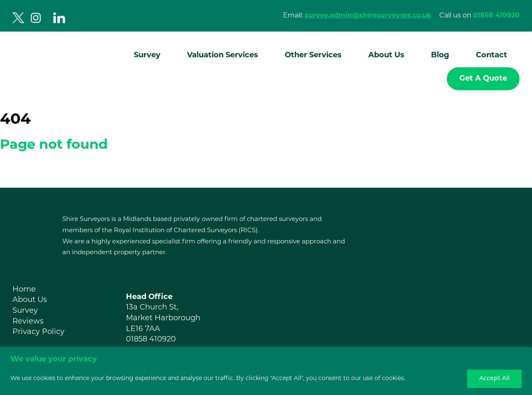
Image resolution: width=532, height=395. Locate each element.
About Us (386, 55)
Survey (147, 55)
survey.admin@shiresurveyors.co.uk (368, 16)
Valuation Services (223, 55)
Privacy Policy (38, 332)
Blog (440, 55)
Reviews (28, 322)
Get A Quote (483, 79)
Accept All (494, 379)
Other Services (313, 55)
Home (24, 290)
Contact (491, 55)
